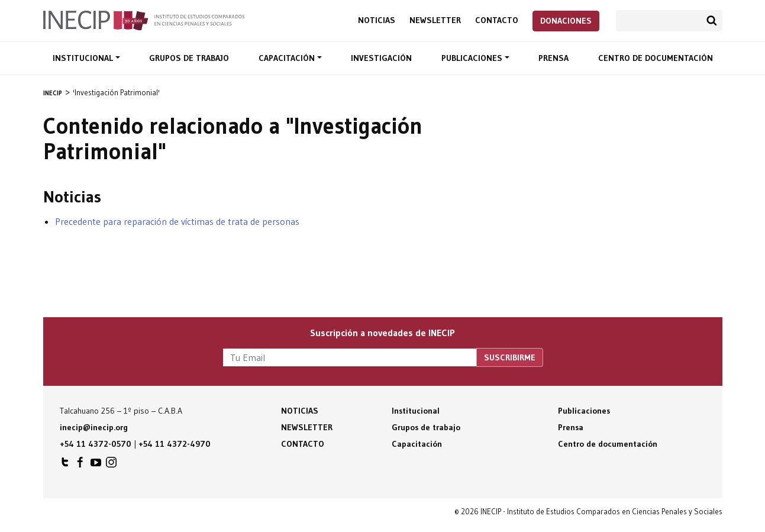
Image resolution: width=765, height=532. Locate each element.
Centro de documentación (656, 58)
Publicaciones (473, 58)
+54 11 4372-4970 (175, 444)
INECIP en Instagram (111, 465)
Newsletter (435, 20)
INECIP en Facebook (80, 465)
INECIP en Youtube (96, 465)
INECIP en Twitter (65, 465)
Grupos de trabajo (189, 58)
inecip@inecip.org (94, 427)
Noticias (377, 20)
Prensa (553, 58)
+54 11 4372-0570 (96, 444)
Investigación (381, 58)
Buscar (712, 21)
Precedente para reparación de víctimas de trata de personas (177, 221)
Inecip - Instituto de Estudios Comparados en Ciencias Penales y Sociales (144, 20)
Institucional (84, 58)
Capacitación (288, 58)
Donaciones (566, 21)
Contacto (497, 20)
